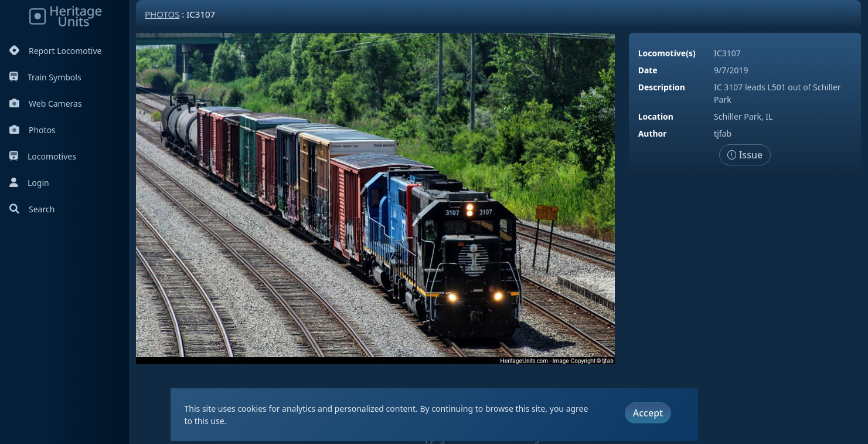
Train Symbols (45, 77)
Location (656, 116)
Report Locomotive (55, 51)
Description (662, 87)
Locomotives (43, 156)
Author (653, 133)
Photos (33, 130)
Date (648, 70)
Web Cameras (46, 104)
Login (29, 183)
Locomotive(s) (667, 53)
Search (32, 209)
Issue (745, 155)
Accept (648, 413)
